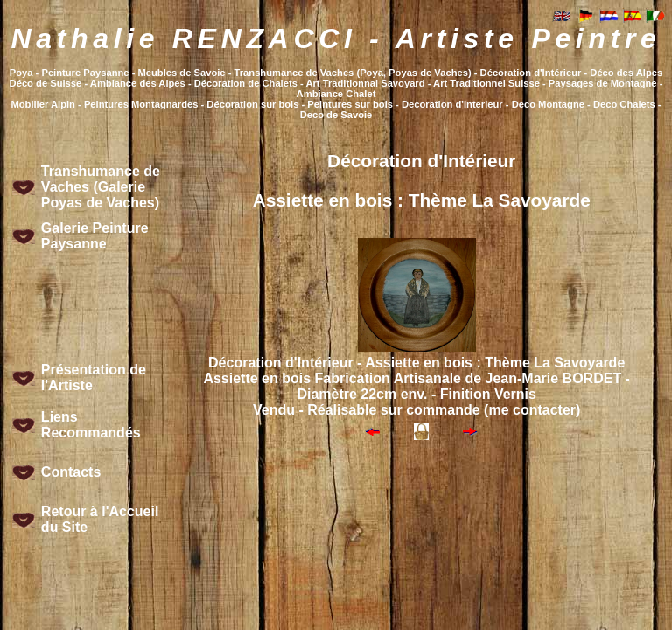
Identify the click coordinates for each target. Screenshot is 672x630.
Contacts (71, 472)
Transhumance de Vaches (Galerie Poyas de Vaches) (101, 187)
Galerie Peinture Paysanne (95, 236)
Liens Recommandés (91, 425)
